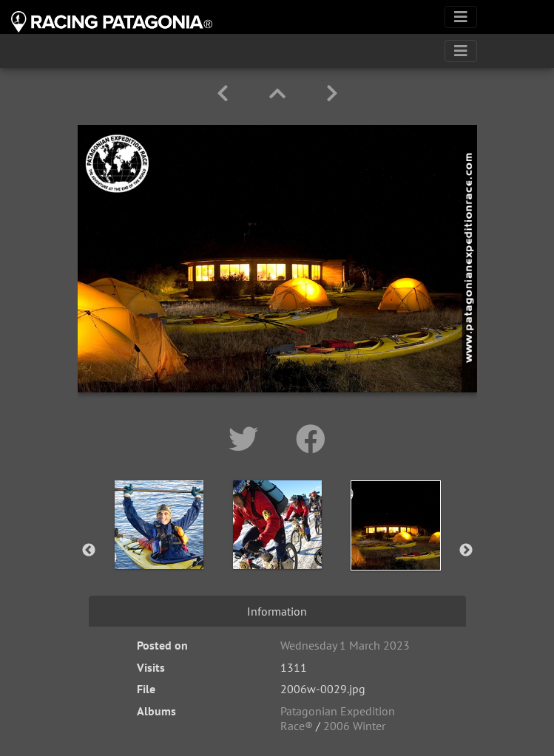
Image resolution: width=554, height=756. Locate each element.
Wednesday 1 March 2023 (345, 645)
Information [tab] (277, 611)
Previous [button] (89, 551)
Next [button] (466, 551)
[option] (159, 548)
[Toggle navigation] (461, 17)
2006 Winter (354, 726)
